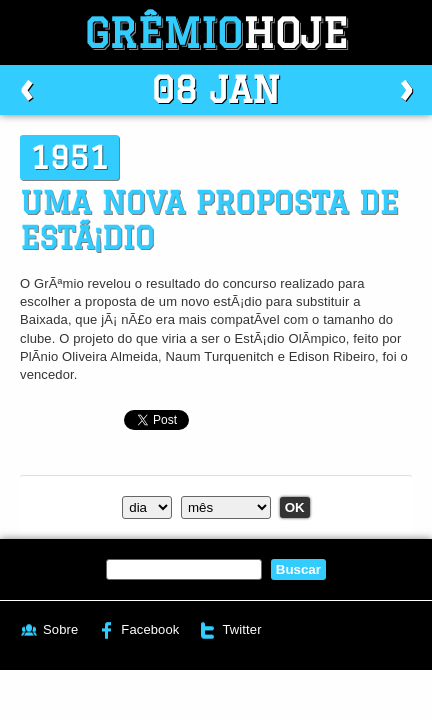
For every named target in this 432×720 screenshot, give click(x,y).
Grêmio (216, 32)
